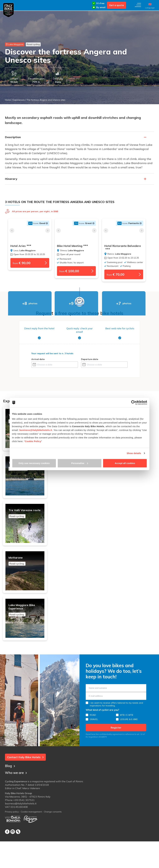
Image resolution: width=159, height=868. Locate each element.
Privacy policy (12, 840)
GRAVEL (94, 747)
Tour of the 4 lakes (28, 472)
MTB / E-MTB (127, 743)
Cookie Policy (33, 441)
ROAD (93, 743)
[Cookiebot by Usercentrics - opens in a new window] (133, 403)
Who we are (17, 800)
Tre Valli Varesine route (28, 525)
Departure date (90, 360)
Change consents (53, 840)
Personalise (80, 463)
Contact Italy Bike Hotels (25, 785)
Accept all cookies (125, 463)
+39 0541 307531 (24, 829)
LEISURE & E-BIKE (129, 747)
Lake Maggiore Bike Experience (28, 633)
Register (116, 756)
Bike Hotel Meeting (76, 246)
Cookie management (31, 840)
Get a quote (117, 5)
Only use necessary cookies (34, 463)
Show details (134, 453)
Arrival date (38, 360)
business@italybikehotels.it (36, 430)
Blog (10, 793)
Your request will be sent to (52, 354)
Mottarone (28, 578)
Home (8, 100)
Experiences (19, 100)
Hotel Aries (21, 246)
